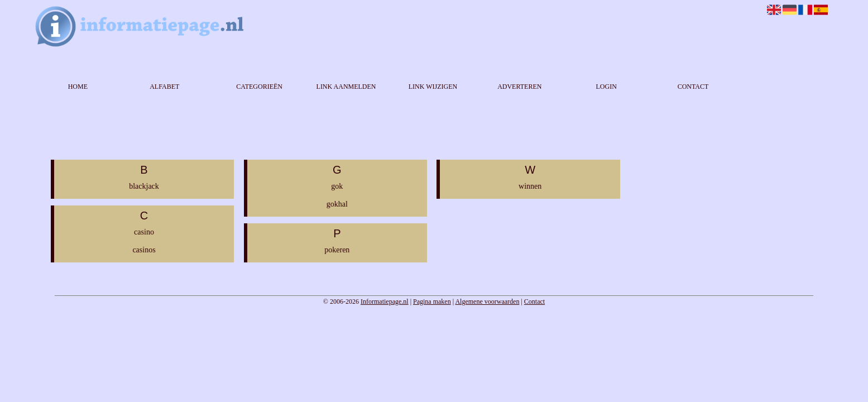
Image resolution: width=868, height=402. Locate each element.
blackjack (144, 186)
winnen (530, 186)
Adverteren (519, 87)
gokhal (337, 204)
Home (78, 87)
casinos (144, 250)
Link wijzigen (433, 87)
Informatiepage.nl (385, 301)
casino (144, 232)
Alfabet (164, 87)
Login (606, 87)
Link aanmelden (346, 87)
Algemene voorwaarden (487, 301)
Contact (693, 87)
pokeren (337, 250)
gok (337, 186)
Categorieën (259, 87)
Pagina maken (432, 301)
